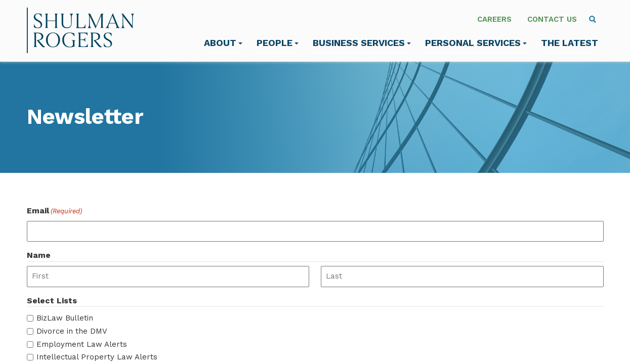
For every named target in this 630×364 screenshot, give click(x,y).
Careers (494, 19)
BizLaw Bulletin (65, 318)
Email (54, 211)
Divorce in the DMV (72, 331)
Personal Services (476, 43)
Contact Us (552, 19)
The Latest (570, 43)
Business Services (362, 43)
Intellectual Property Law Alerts (97, 357)
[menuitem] (593, 19)
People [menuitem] (278, 43)
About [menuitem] (223, 43)
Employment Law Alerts (82, 344)
